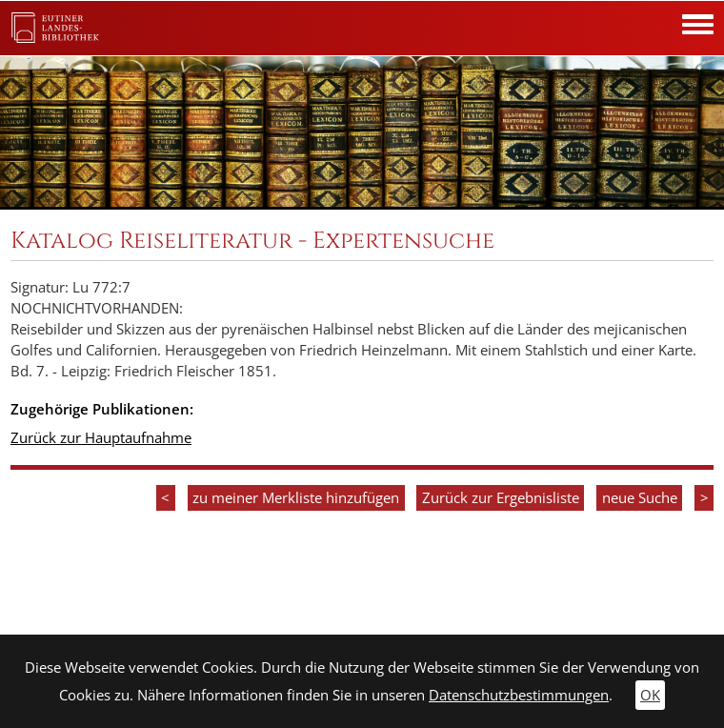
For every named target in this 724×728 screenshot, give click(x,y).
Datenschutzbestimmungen (519, 695)
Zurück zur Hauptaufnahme (101, 438)
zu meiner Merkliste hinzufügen (296, 498)
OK (650, 695)
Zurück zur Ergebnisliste (501, 498)
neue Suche (640, 498)
